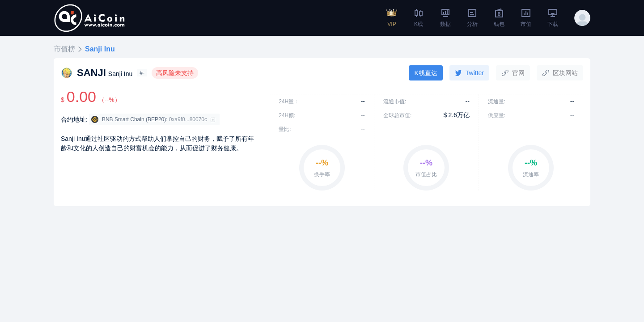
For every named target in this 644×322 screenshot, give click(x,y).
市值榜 (64, 49)
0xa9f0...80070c (188, 119)
